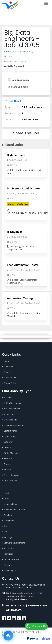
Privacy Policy (10, 383)
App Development (12, 409)
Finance (7, 470)
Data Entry (9, 442)
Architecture (9, 414)
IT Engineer (14, 232)
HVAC (6, 493)
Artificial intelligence (13, 403)
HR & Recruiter (10, 481)
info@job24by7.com (16, 599)
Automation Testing (20, 298)
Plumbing (8, 515)
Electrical (8, 459)
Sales (6, 526)
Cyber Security (10, 436)
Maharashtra (19, 51)
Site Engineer (10, 537)
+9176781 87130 (16, 605)
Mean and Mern (11, 504)
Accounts (8, 398)
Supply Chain (9, 548)
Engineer (8, 464)
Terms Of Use (10, 378)
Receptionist (9, 521)
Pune (9, 51)
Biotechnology (10, 420)
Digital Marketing (11, 453)
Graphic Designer (11, 475)
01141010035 (14, 610)
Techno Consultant (12, 559)
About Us (8, 372)
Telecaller (8, 565)
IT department (16, 155)
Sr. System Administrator (23, 188)
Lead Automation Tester (23, 265)
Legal (6, 498)
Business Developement (15, 425)
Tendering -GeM (11, 570)
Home (20, 21)
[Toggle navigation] (46, 3)
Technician (9, 554)
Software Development (14, 543)
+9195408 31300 (37, 605)
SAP (6, 532)
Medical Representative (14, 510)
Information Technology (18, 204)
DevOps (7, 447)
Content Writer (10, 431)
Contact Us (9, 366)
